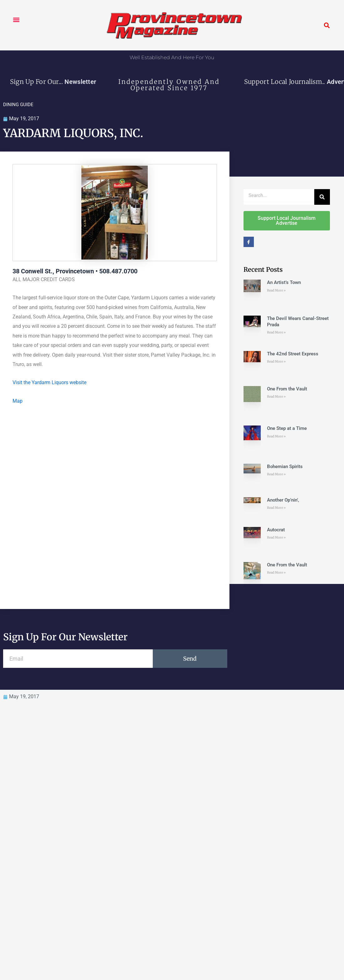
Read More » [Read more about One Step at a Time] (276, 436)
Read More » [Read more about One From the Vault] (276, 397)
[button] (16, 20)
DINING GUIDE (18, 105)
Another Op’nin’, (284, 500)
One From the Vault (287, 389)
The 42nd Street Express (293, 354)
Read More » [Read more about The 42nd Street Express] (276, 362)
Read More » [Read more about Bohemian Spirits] (276, 475)
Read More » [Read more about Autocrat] (276, 538)
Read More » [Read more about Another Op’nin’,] (276, 508)
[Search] (322, 197)
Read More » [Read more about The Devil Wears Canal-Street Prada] (276, 333)
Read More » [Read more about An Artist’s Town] (276, 290)
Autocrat (276, 530)
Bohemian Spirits (285, 467)
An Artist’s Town (284, 283)
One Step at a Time (287, 429)
